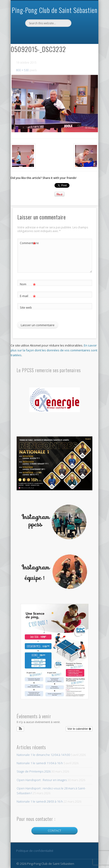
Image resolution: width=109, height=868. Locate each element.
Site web (26, 307)
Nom (28, 284)
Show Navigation (82, 33)
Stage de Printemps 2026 (34, 771)
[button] (20, 729)
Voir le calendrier (79, 729)
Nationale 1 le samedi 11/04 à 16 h (40, 763)
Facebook (54, 35)
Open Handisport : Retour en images (42, 780)
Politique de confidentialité (35, 851)
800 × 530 (23, 70)
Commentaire (28, 243)
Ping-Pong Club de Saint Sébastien (55, 10)
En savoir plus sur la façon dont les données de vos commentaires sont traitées (54, 350)
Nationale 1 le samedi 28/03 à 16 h (40, 801)
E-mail (28, 296)
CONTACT (54, 831)
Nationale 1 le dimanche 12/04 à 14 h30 (43, 755)
